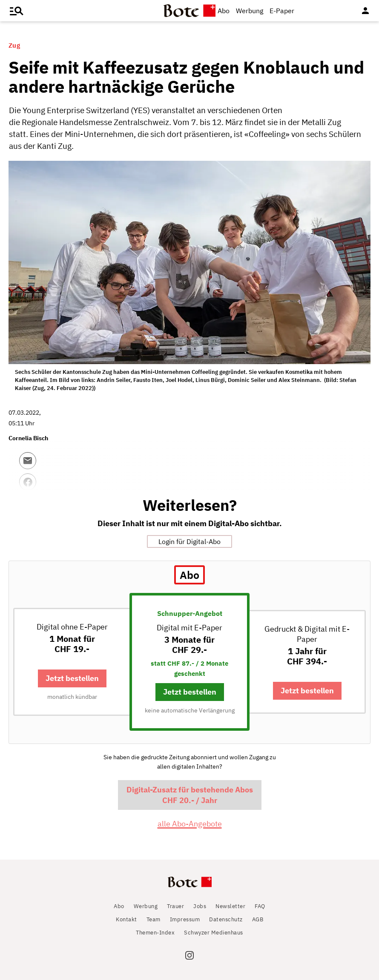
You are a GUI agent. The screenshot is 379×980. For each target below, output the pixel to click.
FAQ (260, 906)
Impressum (185, 919)
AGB (258, 919)
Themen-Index (155, 933)
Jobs (200, 906)
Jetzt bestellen (72, 678)
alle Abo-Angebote (190, 824)
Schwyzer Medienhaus (214, 933)
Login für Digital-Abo (189, 541)
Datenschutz (226, 919)
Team (154, 919)
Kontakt (126, 919)
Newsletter (230, 906)
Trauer (175, 906)
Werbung (250, 11)
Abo (224, 11)
